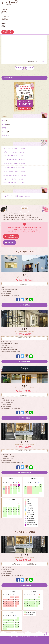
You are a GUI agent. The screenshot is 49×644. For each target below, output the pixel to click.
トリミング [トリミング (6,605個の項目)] (10, 196)
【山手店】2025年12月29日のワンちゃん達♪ (14, 152)
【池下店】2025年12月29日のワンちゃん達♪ (14, 148)
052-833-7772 (24, 334)
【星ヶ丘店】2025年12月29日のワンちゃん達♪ (14, 160)
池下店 (4, 128)
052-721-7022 (24, 280)
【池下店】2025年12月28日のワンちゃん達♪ (14, 171)
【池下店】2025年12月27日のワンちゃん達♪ (14, 183)
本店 (44, 61)
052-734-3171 (24, 391)
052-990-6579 (24, 447)
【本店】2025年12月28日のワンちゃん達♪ (13, 167)
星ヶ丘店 (5, 132)
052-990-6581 (24, 560)
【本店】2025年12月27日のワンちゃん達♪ (13, 179)
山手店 (4, 124)
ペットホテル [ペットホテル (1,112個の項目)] (24, 196)
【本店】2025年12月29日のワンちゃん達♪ (13, 156)
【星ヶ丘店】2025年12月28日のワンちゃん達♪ (14, 175)
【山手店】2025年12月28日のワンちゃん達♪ (14, 164)
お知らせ (5, 136)
